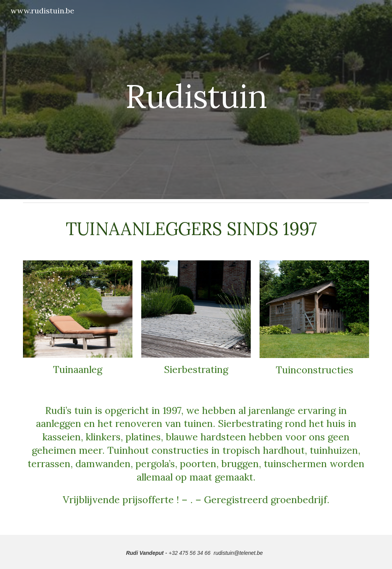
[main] (196, 99)
